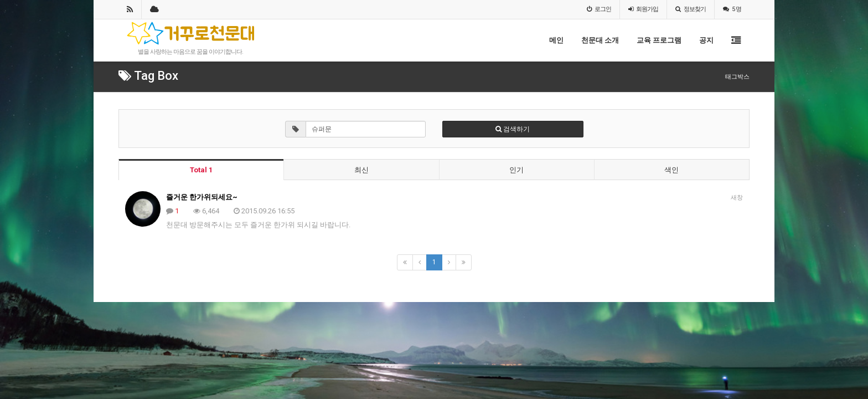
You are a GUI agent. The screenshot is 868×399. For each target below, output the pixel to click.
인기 (516, 170)
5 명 (732, 9)
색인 (671, 170)
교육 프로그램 (659, 40)
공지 (706, 40)
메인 (556, 40)
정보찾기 (691, 9)
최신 (361, 170)
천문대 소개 (600, 40)
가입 (643, 9)
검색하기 (513, 129)
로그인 (599, 9)
